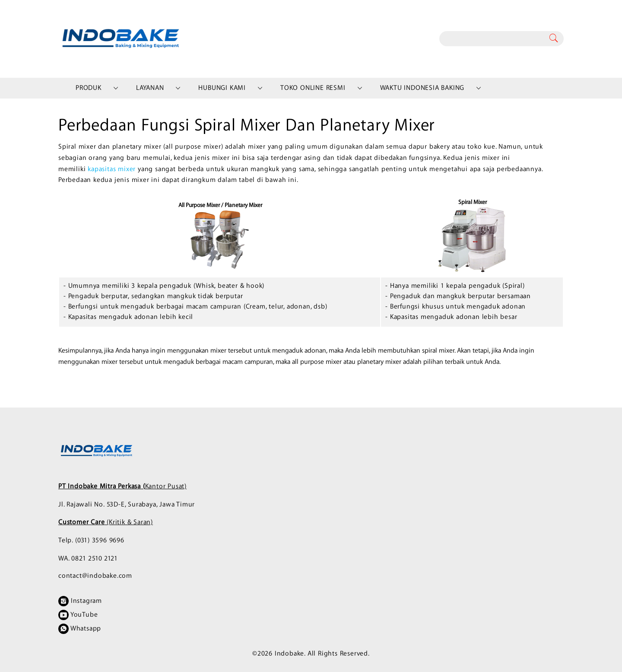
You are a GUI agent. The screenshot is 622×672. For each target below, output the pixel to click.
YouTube (78, 615)
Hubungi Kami (222, 88)
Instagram (80, 601)
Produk (89, 88)
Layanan (150, 88)
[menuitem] (89, 88)
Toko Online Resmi (313, 88)
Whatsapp (80, 629)
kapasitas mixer (112, 169)
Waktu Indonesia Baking (422, 88)
